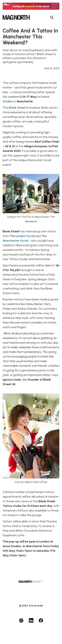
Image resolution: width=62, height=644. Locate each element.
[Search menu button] (52, 17)
